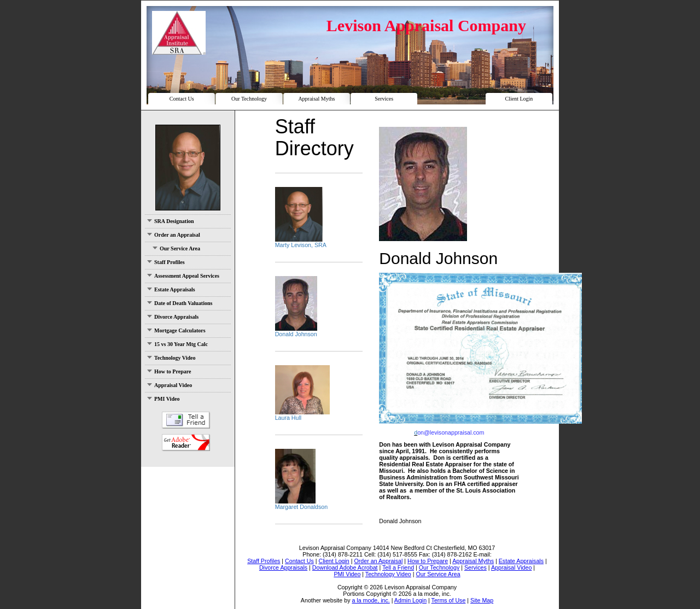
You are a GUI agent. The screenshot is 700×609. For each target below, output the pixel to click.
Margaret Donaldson (302, 507)
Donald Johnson (296, 334)
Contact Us (182, 99)
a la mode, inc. (371, 600)
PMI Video (163, 399)
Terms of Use (449, 600)
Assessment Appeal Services (183, 276)
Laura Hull (288, 418)
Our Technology (249, 99)
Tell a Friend (186, 420)
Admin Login (410, 600)
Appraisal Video (170, 385)
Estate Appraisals (171, 289)
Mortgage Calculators (176, 330)
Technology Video (171, 358)
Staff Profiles (166, 262)
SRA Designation (171, 221)
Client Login (519, 99)
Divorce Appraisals (173, 317)
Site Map (482, 600)
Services (384, 99)
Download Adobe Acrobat (186, 443)
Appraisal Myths (316, 99)
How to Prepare (169, 371)
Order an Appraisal (174, 235)
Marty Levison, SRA (301, 245)
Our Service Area (176, 248)
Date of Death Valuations (180, 303)
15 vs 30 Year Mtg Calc (177, 344)
